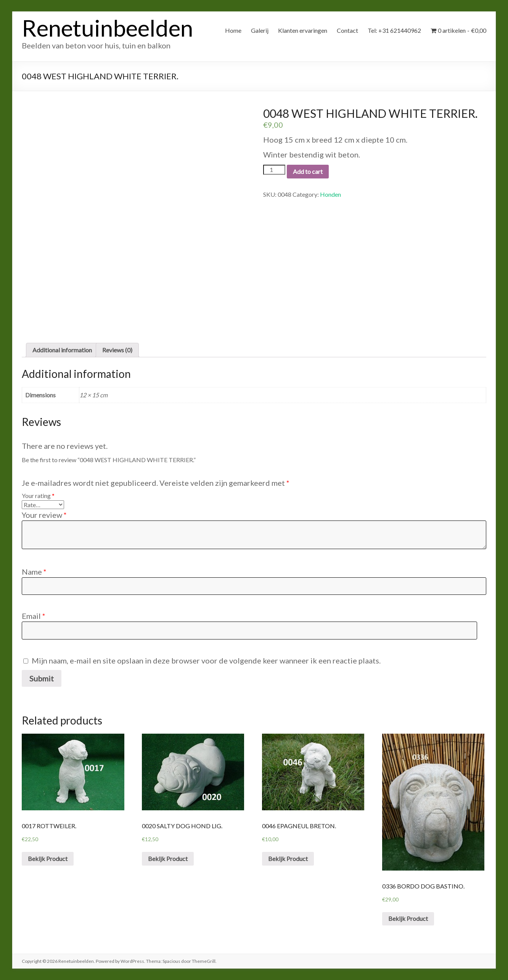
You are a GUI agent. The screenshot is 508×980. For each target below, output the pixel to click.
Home (233, 30)
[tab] (62, 350)
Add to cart (308, 171)
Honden (330, 194)
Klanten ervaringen (303, 30)
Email (34, 616)
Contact (347, 30)
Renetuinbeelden (107, 28)
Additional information (62, 350)
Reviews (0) (117, 350)
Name (34, 572)
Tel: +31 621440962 (394, 30)
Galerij (260, 30)
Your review (44, 515)
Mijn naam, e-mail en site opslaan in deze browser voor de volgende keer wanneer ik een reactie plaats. (206, 660)
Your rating (38, 496)
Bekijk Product (48, 859)
